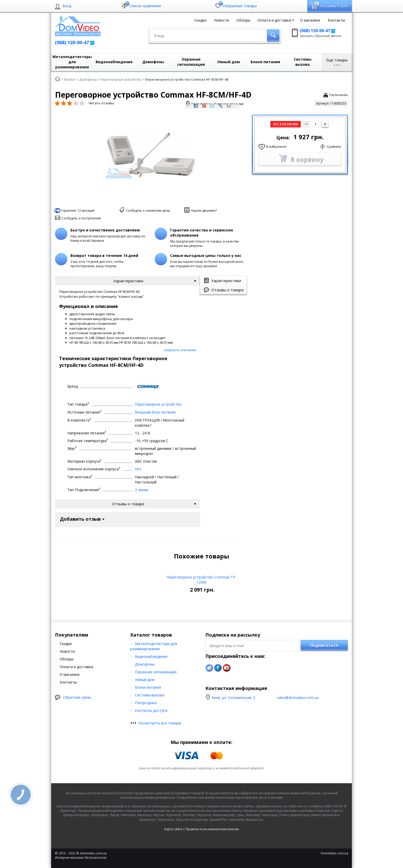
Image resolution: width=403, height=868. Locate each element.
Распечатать (339, 95)
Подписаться (324, 611)
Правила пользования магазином (212, 795)
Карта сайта (173, 795)
